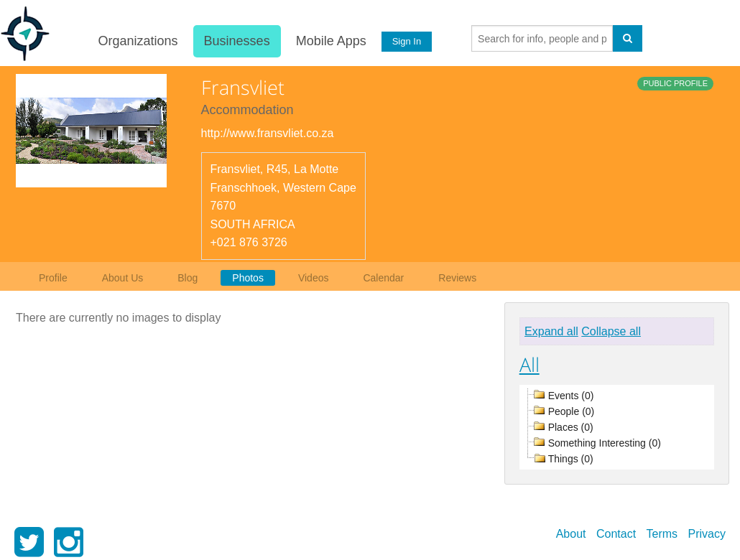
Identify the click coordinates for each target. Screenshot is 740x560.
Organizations (138, 41)
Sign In (406, 41)
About (571, 534)
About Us (123, 278)
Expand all (551, 331)
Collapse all (611, 331)
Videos (314, 278)
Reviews (457, 278)
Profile (53, 278)
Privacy (707, 534)
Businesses (236, 41)
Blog (188, 278)
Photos (248, 278)
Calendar (383, 278)
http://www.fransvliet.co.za (268, 133)
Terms (662, 534)
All (529, 364)
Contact (616, 534)
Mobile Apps (330, 41)
